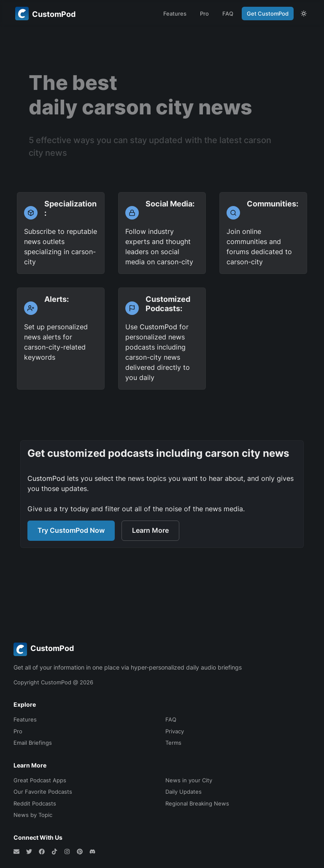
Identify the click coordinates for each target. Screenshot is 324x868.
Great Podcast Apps (40, 780)
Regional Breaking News (197, 803)
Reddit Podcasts (35, 803)
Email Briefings (33, 743)
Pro (204, 14)
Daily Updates (184, 792)
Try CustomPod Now (71, 530)
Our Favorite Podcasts (43, 792)
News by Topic (33, 815)
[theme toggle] (304, 14)
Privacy (175, 731)
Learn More (150, 530)
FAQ (228, 14)
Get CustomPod (268, 14)
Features (175, 14)
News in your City (189, 780)
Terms (173, 743)
